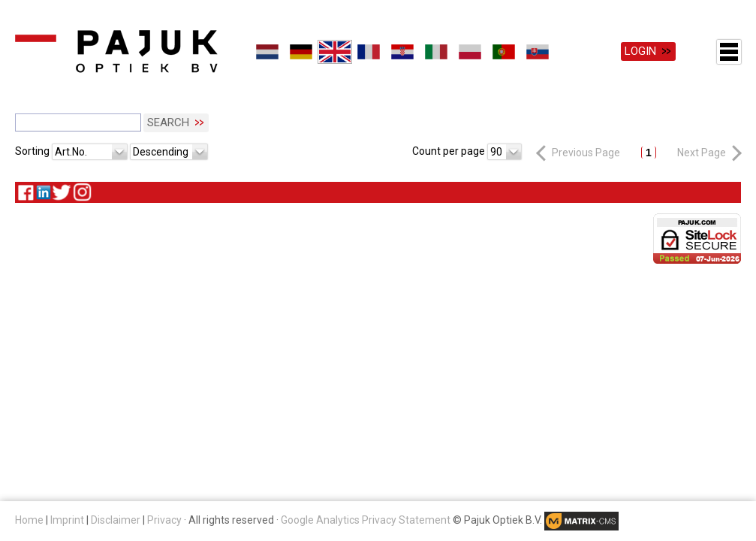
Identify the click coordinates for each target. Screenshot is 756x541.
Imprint (67, 520)
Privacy (164, 520)
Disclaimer (116, 520)
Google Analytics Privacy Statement (366, 520)
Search (168, 122)
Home (29, 520)
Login (640, 51)
